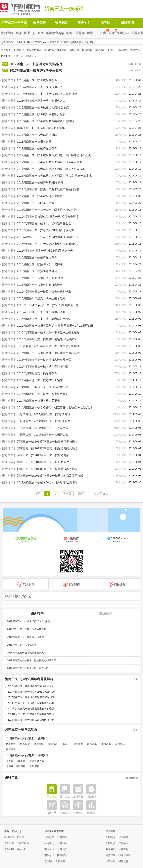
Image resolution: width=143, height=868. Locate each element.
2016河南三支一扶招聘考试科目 (37, 271)
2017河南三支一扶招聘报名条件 (37, 148)
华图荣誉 (123, 837)
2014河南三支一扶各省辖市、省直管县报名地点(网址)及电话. (55, 407)
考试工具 (11, 778)
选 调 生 (49, 861)
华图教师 (62, 837)
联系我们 (111, 849)
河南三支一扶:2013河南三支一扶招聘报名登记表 (47, 469)
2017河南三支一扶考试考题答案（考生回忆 (31, 686)
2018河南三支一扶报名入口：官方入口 (28, 668)
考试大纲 (135, 50)
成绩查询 (127, 23)
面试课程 (71, 584)
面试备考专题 (37, 761)
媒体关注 (123, 843)
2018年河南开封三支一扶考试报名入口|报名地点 (47, 94)
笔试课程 (26, 584)
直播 (41, 33)
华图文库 (9, 843)
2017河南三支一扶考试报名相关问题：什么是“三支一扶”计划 (55, 176)
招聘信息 (123, 861)
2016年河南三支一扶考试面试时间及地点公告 (45, 230)
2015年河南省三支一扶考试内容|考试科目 (43, 367)
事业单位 (49, 849)
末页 (81, 494)
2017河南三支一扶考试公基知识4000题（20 (31, 691)
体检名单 (74, 50)
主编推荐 (106, 613)
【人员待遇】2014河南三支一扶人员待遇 (43, 428)
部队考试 (49, 855)
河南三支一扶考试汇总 (21, 729)
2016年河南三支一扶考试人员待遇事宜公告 (44, 223)
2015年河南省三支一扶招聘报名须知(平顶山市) (46, 339)
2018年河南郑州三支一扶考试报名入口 (41, 101)
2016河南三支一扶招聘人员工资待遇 (40, 264)
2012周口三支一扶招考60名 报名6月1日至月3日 (47, 482)
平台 (7, 831)
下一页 (67, 494)
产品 (14, 831)
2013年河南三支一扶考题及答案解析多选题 (31, 708)
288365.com (40, 42)
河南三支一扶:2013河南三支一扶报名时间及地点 (47, 448)
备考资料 (43, 755)
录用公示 (62, 50)
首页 (37, 494)
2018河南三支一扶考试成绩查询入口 (27, 652)
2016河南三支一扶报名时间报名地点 (40, 285)
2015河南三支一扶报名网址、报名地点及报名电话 (48, 353)
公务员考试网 (23, 42)
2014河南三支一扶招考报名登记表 (38, 401)
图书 (27, 33)
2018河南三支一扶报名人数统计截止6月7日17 (32, 660)
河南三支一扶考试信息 (22, 738)
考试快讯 (49, 50)
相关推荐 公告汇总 (18, 596)
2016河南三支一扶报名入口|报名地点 (40, 278)
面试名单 (87, 50)
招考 (104, 33)
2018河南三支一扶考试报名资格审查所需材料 (45, 121)
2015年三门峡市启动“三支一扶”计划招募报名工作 (48, 305)
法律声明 (123, 849)
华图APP (9, 849)
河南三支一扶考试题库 (22, 755)
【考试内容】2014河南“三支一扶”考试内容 (44, 414)
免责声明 (111, 855)
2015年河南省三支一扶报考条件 (37, 373)
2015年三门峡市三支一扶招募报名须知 (41, 312)
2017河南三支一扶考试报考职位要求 (36, 70)
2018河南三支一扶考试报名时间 (37, 135)
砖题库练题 (132, 778)
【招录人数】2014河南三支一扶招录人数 (43, 435)
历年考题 (20, 761)
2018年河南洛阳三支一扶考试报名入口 (41, 87)
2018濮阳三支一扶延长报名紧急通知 (27, 629)
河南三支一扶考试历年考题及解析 (29, 679)
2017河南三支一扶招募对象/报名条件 (36, 64)
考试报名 (83, 23)
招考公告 (39, 23)
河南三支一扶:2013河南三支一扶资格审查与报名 (47, 442)
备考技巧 (123, 33)
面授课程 (7, 33)
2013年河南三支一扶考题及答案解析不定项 (31, 703)
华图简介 (111, 837)
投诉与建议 (125, 855)
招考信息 (76, 42)
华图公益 (111, 843)
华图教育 (49, 837)
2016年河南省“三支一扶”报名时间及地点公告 (45, 251)
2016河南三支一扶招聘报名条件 (37, 257)
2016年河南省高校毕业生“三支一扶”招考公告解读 (48, 217)
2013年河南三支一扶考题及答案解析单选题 (31, 714)
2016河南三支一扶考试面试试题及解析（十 (31, 719)
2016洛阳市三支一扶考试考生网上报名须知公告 (47, 210)
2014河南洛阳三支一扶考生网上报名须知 (43, 394)
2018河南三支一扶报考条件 (34, 142)
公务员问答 (23, 843)
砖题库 (80, 33)
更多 (136, 679)
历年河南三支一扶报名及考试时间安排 (41, 128)
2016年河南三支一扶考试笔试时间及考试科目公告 (48, 237)
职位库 (20, 837)
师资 (90, 33)
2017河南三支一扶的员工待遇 (36, 203)
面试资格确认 (34, 50)
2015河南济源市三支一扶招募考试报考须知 (44, 319)
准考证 (105, 23)
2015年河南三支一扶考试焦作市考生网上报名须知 (48, 332)
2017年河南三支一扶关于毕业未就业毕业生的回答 (48, 189)
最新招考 (37, 613)
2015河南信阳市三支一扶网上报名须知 (41, 298)
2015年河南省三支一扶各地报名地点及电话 (44, 360)
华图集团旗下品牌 (54, 831)
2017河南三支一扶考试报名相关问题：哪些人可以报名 (51, 169)
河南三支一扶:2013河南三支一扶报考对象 (43, 455)
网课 (19, 33)
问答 (69, 33)
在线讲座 (9, 837)
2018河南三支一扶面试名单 (22, 644)
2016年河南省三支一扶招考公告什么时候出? (45, 292)
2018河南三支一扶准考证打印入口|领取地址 (31, 621)
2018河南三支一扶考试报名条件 (37, 80)
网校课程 (117, 584)
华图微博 (71, 540)
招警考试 (62, 855)
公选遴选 (49, 843)
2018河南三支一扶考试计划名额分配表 (41, 114)
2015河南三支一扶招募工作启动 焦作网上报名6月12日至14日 (55, 326)
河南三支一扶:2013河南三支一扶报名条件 (43, 462)
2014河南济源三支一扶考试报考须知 (40, 380)
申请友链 (111, 861)
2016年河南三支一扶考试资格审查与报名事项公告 (48, 244)
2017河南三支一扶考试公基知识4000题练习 (31, 697)
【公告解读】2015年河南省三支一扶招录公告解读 (48, 346)
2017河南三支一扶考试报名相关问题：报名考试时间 (50, 162)
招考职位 (61, 23)
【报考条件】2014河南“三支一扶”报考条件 (44, 421)
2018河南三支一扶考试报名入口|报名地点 (43, 107)
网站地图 (22, 849)
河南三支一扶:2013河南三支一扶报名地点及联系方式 (50, 476)
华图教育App (55, 33)
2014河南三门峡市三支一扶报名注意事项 (43, 387)
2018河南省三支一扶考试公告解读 (25, 637)
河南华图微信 (26, 540)
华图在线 (61, 861)
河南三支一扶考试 (64, 9)
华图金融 (62, 843)
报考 (112, 33)
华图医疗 (62, 849)
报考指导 (89, 42)
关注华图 (111, 831)
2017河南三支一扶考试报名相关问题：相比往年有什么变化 (54, 155)
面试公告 (31, 56)
